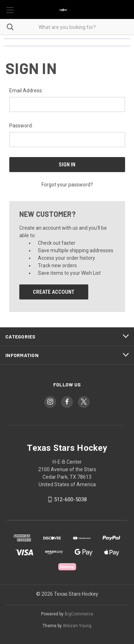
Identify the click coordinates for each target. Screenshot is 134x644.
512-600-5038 (70, 499)
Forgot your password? (67, 185)
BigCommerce (79, 614)
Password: (21, 126)
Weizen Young (77, 626)
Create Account (54, 292)
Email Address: (26, 91)
